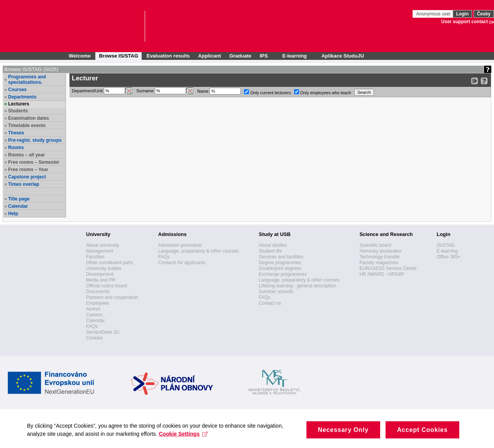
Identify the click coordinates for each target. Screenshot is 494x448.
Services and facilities (281, 257)
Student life (271, 251)
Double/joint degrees (280, 268)
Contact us (270, 303)
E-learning (447, 251)
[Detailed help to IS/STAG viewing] (484, 81)
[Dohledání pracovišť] (129, 91)
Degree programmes (280, 263)
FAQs (92, 326)
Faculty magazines (379, 263)
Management (100, 251)
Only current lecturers (267, 92)
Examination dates (29, 118)
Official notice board (107, 286)
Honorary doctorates (380, 251)
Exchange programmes (283, 274)
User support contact (464, 22)
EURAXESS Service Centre (388, 268)
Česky (484, 14)
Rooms (16, 148)
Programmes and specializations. (27, 80)
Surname (165, 91)
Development (100, 274)
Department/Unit (102, 91)
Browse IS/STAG (118, 56)
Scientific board (375, 245)
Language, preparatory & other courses (199, 251)
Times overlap (24, 184)
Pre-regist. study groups (35, 140)
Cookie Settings (183, 438)
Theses (16, 133)
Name (219, 91)
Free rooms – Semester (34, 162)
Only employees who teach (323, 92)
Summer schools (276, 292)
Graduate (240, 56)
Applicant (209, 56)
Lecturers (19, 104)
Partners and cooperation (112, 297)
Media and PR (101, 280)
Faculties (95, 257)
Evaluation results (168, 56)
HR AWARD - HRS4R (381, 274)
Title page (19, 199)
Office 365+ (448, 257)
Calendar (18, 206)
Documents (98, 292)
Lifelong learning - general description (298, 286)
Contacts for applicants (182, 263)
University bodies (104, 268)
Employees (97, 303)
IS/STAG (445, 245)
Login (463, 14)
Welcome (80, 56)
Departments (22, 97)
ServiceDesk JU (102, 332)
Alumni (93, 309)
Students (18, 111)
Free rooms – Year (28, 170)
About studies (273, 245)
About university (102, 245)
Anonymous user (434, 14)
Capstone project (27, 177)
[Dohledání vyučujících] (190, 91)
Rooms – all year (26, 155)
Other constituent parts (109, 263)
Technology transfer (380, 257)
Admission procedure (180, 245)
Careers (94, 315)
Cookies (94, 338)
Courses (17, 90)
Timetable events (27, 126)
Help (13, 214)
